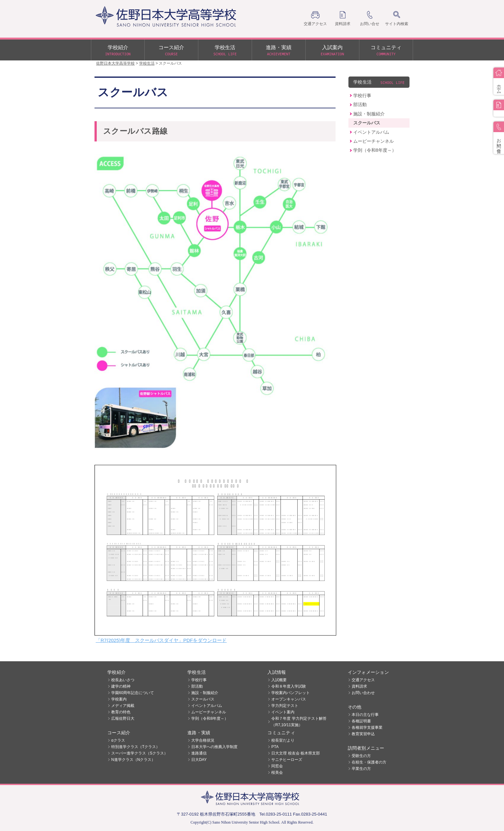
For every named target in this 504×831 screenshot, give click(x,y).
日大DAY (199, 760)
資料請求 (359, 686)
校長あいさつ (123, 680)
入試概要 (279, 680)
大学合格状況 (203, 740)
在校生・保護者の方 (369, 762)
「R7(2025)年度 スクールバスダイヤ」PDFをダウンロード (161, 640)
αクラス (118, 740)
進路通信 (199, 753)
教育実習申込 (363, 734)
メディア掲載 (123, 706)
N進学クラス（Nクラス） (133, 760)
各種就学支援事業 (367, 727)
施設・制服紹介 (369, 114)
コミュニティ (386, 51)
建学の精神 (121, 686)
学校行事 (362, 95)
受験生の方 (361, 756)
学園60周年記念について (133, 693)
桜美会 (277, 772)
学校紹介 (118, 51)
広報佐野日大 (123, 718)
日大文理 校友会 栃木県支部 (296, 753)
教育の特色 (121, 712)
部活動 (360, 104)
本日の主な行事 (365, 715)
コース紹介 (171, 51)
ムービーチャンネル (373, 141)
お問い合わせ (363, 693)
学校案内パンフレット (291, 693)
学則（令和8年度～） (375, 150)
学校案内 (119, 699)
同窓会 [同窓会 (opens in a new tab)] (277, 766)
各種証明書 (361, 721)
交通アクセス (363, 680)
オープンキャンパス (289, 699)
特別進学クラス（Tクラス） (135, 747)
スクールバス (367, 123)
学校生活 (225, 51)
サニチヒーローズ (287, 760)
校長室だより (283, 740)
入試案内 (332, 51)
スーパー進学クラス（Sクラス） (139, 753)
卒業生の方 (361, 769)
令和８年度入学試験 (289, 686)
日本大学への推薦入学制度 (214, 747)
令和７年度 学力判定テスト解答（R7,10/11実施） (299, 722)
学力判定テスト (285, 706)
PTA (275, 747)
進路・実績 (279, 51)
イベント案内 (283, 712)
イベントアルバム (371, 132)
